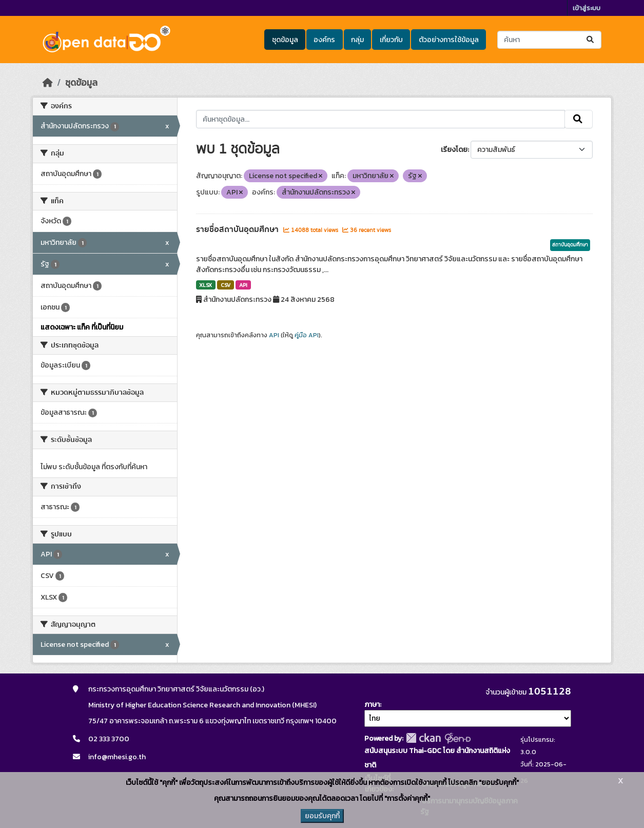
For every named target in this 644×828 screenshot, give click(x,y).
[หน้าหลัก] (48, 83)
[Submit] (591, 40)
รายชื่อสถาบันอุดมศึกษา (238, 229)
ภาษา (372, 705)
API (243, 285)
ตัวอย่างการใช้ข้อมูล (449, 40)
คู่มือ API (307, 335)
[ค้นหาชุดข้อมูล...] (549, 40)
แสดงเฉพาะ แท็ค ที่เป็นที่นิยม (82, 327)
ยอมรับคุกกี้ (322, 816)
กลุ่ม (357, 40)
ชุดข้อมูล (285, 40)
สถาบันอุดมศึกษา (570, 245)
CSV (226, 285)
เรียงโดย (454, 150)
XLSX (206, 285)
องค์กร (324, 40)
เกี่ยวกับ (391, 40)
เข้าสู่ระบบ (587, 8)
